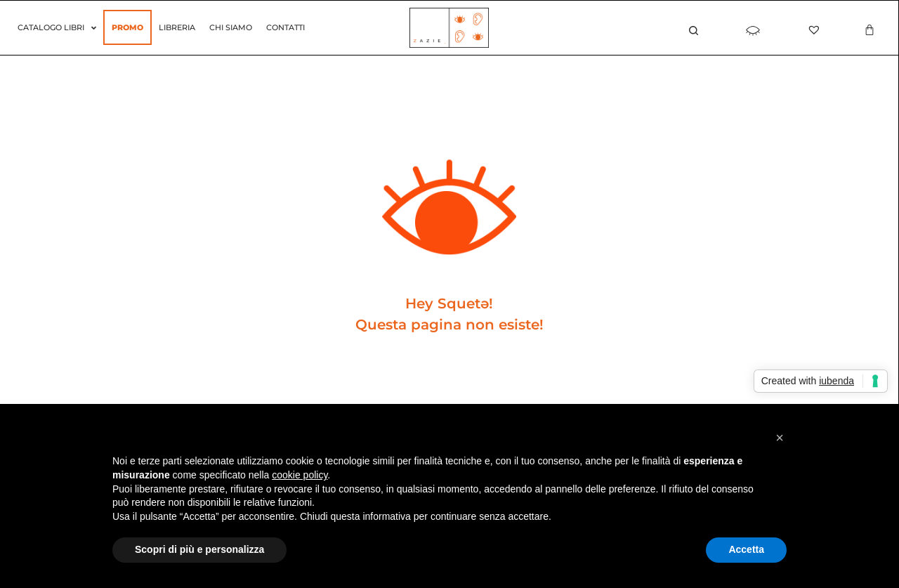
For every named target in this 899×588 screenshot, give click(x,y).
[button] (780, 438)
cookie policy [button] (300, 475)
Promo (127, 27)
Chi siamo (231, 27)
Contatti (286, 27)
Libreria (177, 27)
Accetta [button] (746, 549)
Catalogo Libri (57, 28)
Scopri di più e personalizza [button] (199, 549)
